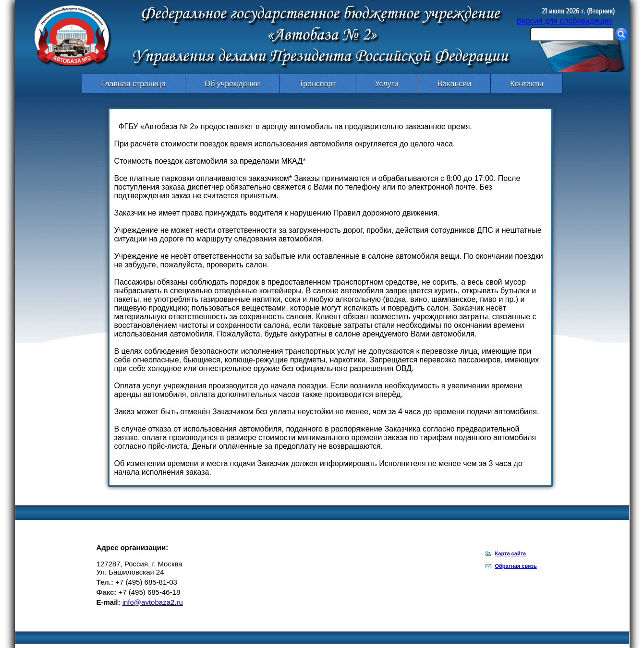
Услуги (386, 84)
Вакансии (455, 84)
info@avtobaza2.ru (153, 602)
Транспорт (317, 84)
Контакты (527, 84)
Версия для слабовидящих (564, 21)
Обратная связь (516, 566)
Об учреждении (232, 84)
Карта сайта (511, 553)
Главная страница (134, 84)
